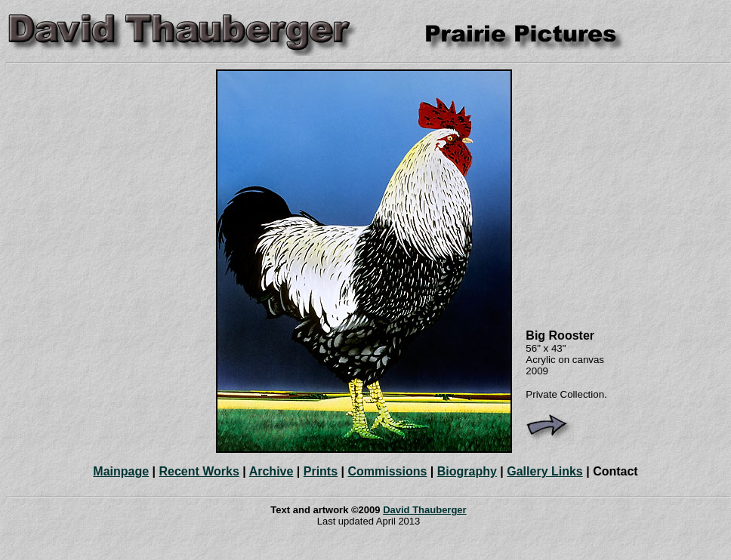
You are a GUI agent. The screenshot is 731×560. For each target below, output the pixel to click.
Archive (271, 471)
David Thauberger (425, 510)
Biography (467, 471)
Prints (321, 471)
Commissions (387, 471)
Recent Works (199, 471)
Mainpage (121, 471)
